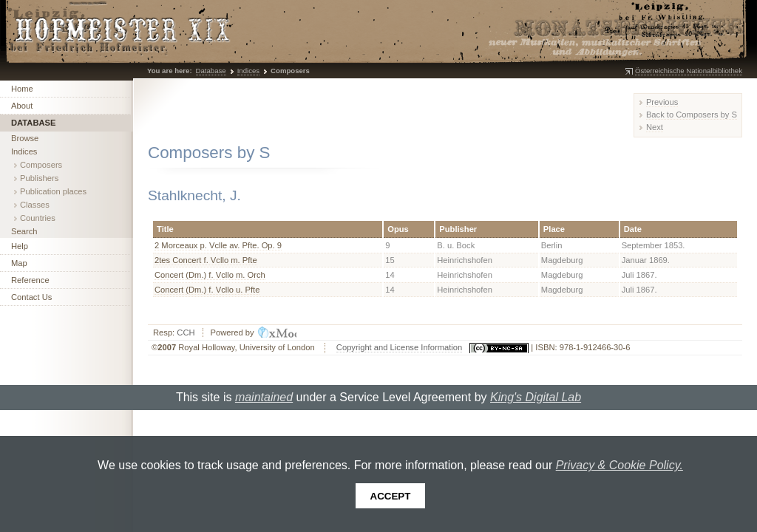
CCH (186, 332)
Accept (391, 496)
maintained (264, 397)
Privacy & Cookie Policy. (619, 465)
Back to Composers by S (692, 115)
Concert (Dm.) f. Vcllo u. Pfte (207, 290)
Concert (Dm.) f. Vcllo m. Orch (210, 275)
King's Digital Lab (536, 397)
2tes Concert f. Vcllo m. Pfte (206, 260)
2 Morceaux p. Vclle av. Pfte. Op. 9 (218, 245)
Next (655, 127)
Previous (662, 102)
